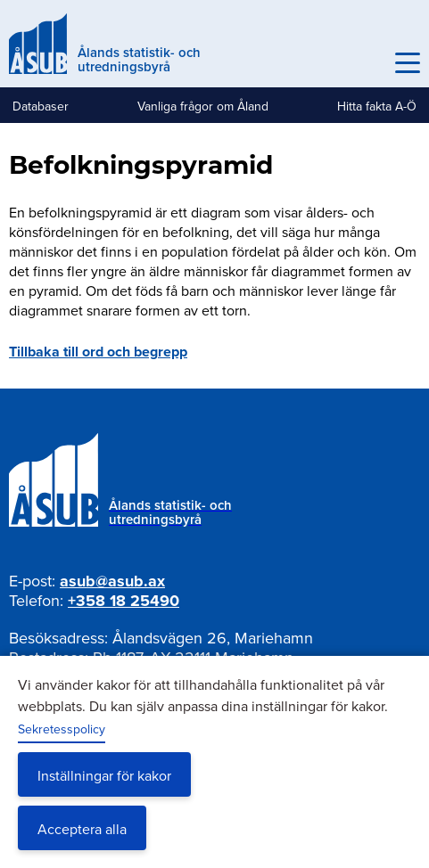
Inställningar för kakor (104, 775)
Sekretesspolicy (62, 729)
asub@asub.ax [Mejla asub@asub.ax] (112, 581)
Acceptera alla (82, 829)
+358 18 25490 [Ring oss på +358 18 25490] (124, 601)
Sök (368, 63)
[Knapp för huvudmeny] (408, 63)
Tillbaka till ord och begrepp (98, 352)
